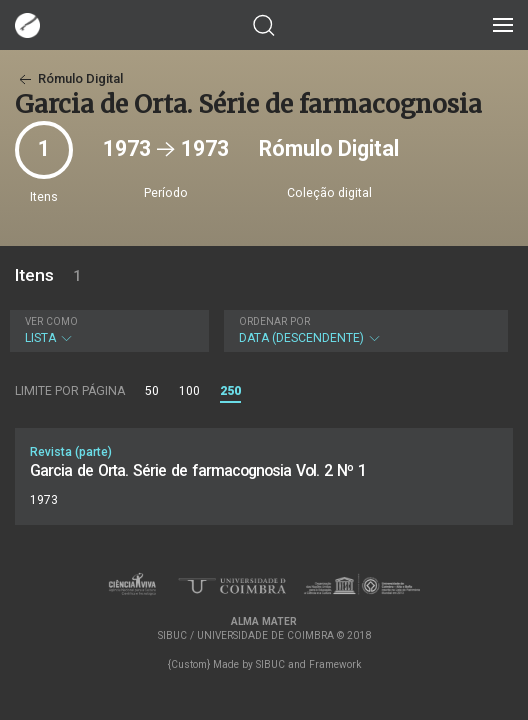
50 (152, 391)
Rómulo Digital (69, 78)
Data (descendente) (363, 330)
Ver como (51, 321)
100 (189, 391)
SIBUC (270, 664)
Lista (107, 330)
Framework (335, 664)
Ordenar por (274, 321)
